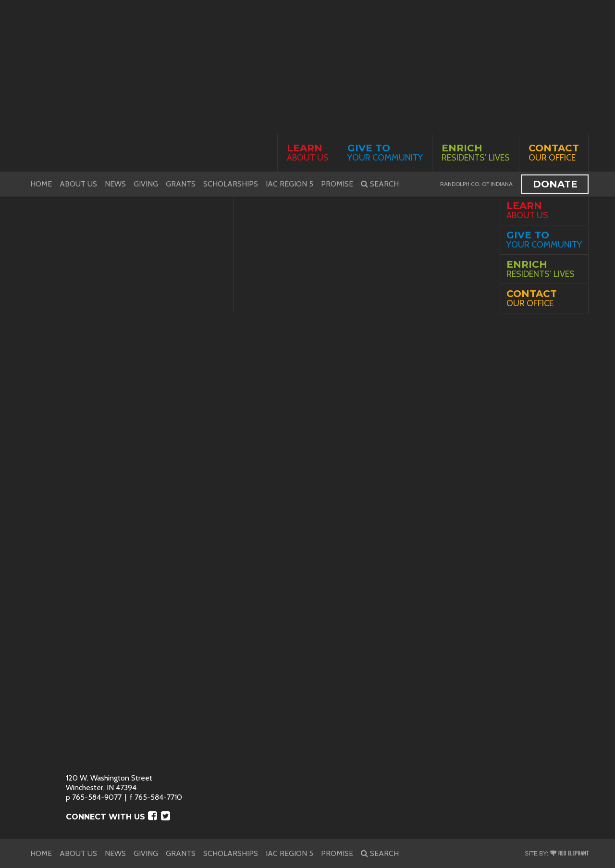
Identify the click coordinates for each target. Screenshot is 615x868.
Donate (555, 184)
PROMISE (337, 184)
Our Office (554, 153)
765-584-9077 (97, 797)
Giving (146, 184)
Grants (181, 184)
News (115, 184)
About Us (308, 153)
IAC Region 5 (289, 184)
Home (41, 184)
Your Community (385, 153)
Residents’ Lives (476, 153)
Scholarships (231, 184)
